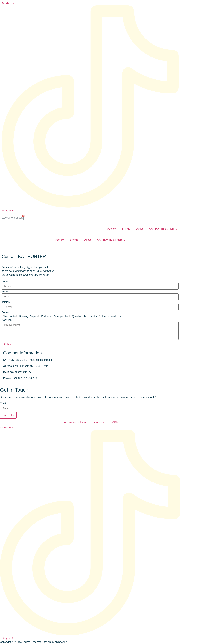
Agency (111, 229)
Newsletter (10, 316)
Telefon (6, 302)
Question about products (86, 316)
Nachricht (7, 320)
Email (5, 292)
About (140, 229)
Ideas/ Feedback (112, 316)
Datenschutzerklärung (75, 422)
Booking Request (29, 316)
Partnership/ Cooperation (55, 316)
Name (5, 281)
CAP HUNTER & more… (163, 229)
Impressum (100, 422)
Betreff (5, 312)
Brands (126, 229)
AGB (115, 422)
